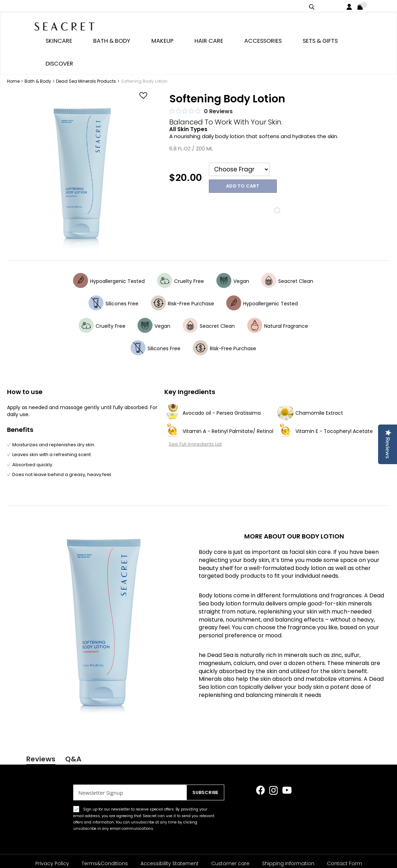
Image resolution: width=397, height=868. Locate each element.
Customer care (230, 839)
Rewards (213, 853)
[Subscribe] (204, 768)
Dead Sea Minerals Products (87, 43)
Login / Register (351, 6)
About (182, 853)
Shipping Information (288, 839)
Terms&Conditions (105, 839)
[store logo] (73, 25)
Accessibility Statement (170, 839)
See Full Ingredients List (191, 405)
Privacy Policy (52, 839)
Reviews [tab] (41, 720)
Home (14, 43)
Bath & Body (38, 43)
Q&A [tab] (73, 720)
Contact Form (344, 839)
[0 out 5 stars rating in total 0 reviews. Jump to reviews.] (201, 73)
